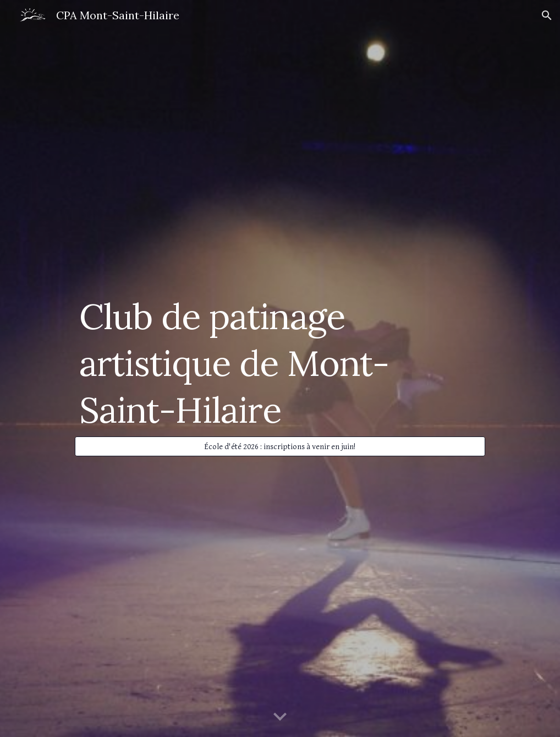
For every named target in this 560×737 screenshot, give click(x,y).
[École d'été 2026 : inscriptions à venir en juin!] (280, 446)
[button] (547, 15)
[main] (280, 359)
